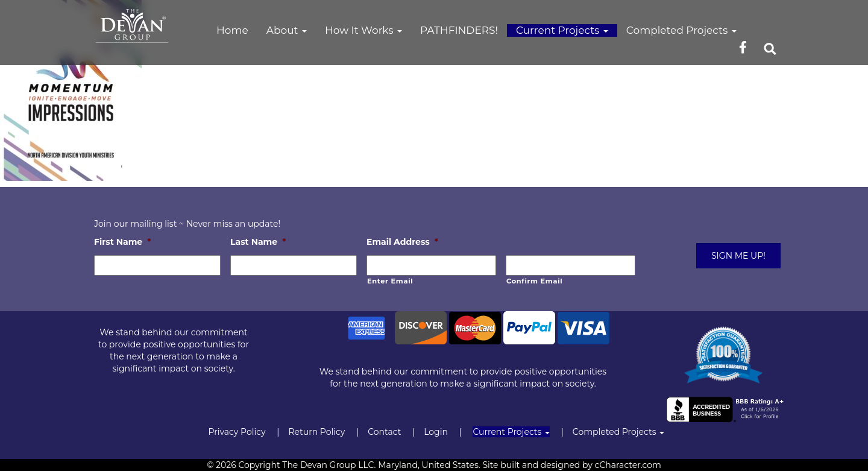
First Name (122, 242)
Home (232, 30)
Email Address (402, 242)
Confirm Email (534, 281)
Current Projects (562, 30)
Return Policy (316, 432)
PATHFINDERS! (459, 30)
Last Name (258, 242)
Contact (384, 432)
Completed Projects (681, 30)
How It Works (363, 30)
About (287, 30)
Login (436, 432)
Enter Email (390, 281)
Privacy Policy (237, 432)
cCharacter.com (628, 465)
